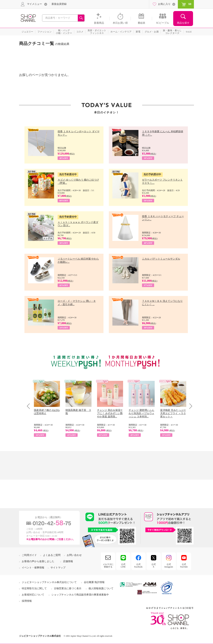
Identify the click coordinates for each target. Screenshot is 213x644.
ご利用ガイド (29, 555)
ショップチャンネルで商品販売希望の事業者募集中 (80, 595)
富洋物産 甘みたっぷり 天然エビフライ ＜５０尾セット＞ (173, 413)
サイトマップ (58, 568)
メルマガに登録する (108, 566)
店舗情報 (68, 561)
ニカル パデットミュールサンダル (161, 259)
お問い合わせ (74, 555)
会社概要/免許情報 (94, 582)
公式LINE (123, 566)
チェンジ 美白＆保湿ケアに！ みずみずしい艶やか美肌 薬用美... (110, 413)
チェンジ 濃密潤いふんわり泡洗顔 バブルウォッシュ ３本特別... (141, 413)
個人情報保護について (101, 588)
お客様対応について (33, 595)
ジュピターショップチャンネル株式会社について (49, 582)
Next (190, 406)
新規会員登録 (59, 4)
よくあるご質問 (52, 555)
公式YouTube (184, 566)
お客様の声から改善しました (38, 561)
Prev (30, 406)
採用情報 (27, 601)
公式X (154, 566)
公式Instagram (169, 566)
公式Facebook (138, 566)
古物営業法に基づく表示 (68, 588)
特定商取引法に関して (34, 588)
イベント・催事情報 (33, 568)
